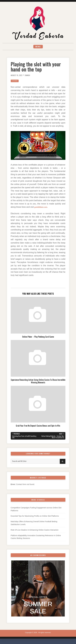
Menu (38, 47)
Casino (15, 82)
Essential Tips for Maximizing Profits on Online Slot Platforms (35, 518)
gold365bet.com (42, 208)
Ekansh (30, 76)
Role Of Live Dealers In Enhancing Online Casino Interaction (35, 532)
